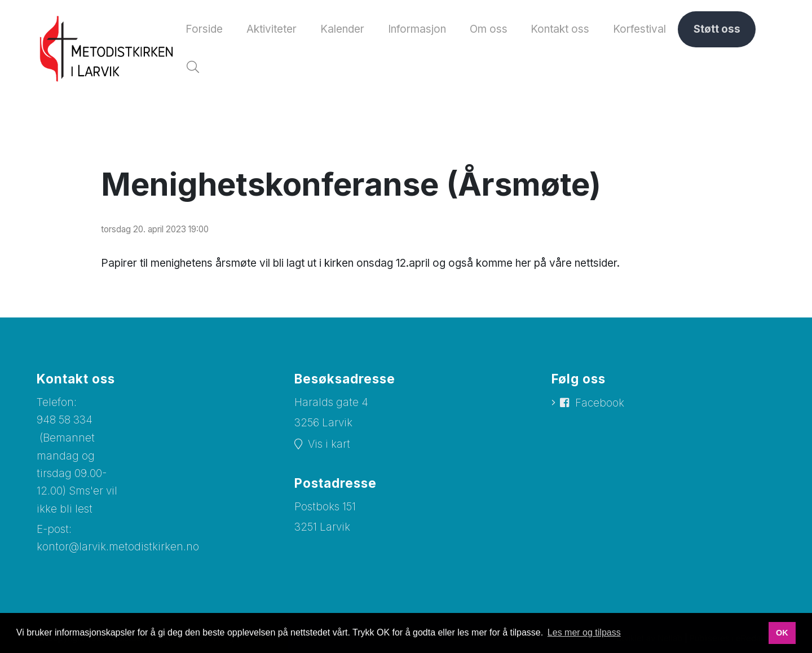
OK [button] (782, 633)
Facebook (600, 406)
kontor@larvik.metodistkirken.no (118, 550)
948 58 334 (65, 423)
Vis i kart (329, 447)
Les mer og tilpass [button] (584, 632)
